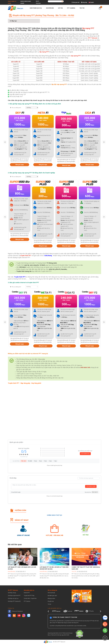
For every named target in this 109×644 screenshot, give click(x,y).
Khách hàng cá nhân (12, 2)
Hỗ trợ (61, 8)
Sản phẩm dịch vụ (36, 8)
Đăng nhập (84, 2)
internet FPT (37, 354)
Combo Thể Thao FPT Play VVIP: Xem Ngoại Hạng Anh (86, 568)
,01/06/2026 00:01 (49, 572)
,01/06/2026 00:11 (17, 572)
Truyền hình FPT (20, 277)
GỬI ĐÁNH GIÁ (85, 454)
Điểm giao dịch (76, 2)
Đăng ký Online (23, 535)
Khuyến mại (51, 601)
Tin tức (83, 8)
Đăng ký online (51, 598)
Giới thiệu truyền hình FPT (14, 596)
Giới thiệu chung (12, 593)
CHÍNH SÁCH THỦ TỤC (54, 515)
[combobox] (32, 287)
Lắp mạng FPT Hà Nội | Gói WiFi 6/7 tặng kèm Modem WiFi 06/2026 (54, 568)
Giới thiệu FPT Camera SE (14, 601)
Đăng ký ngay (19, 162)
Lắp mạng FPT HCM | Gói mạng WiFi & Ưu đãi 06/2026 (22, 568)
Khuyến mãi (51, 8)
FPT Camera (72, 8)
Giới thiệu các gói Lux (13, 598)
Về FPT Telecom (38, 2)
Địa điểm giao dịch (52, 596)
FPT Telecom (62, 642)
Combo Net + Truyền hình (30, 598)
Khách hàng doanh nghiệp (26, 2)
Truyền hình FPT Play (29, 596)
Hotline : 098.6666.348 (54, 535)
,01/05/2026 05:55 (79, 572)
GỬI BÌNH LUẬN (91, 486)
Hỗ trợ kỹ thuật (51, 593)
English (92, 2)
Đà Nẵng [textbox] (29, 287)
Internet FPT (27, 593)
